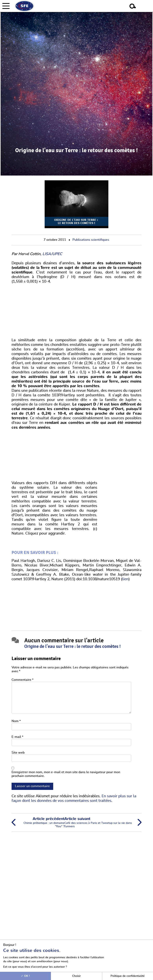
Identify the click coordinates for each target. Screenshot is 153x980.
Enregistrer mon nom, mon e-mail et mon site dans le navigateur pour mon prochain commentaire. (66, 774)
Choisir (76, 976)
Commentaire (23, 680)
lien (125, 579)
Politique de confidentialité (128, 976)
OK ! (25, 976)
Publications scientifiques (91, 240)
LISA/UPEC (52, 254)
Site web (18, 753)
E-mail (17, 737)
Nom (16, 721)
